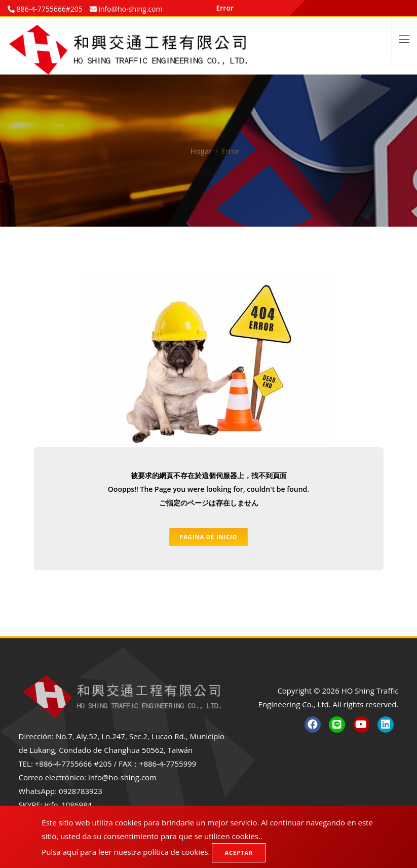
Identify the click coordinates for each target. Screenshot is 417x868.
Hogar (201, 140)
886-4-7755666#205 (49, 9)
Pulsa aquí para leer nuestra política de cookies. (126, 852)
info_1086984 (68, 805)
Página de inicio (208, 537)
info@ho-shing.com (122, 777)
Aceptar (239, 853)
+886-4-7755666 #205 (73, 764)
